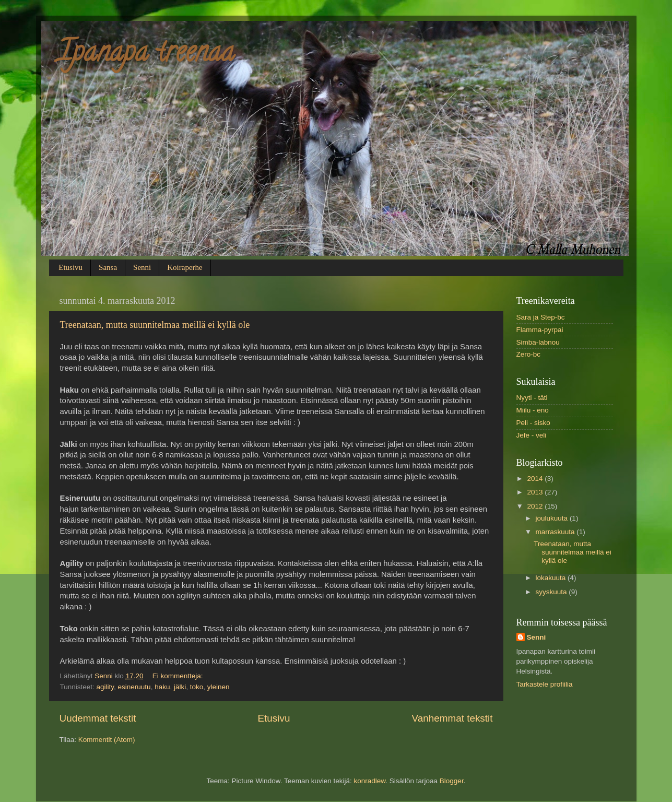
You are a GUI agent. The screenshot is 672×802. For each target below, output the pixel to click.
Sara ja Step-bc (541, 317)
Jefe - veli (532, 435)
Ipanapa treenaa (146, 55)
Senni (142, 267)
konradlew (369, 781)
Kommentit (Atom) (107, 740)
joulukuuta (553, 518)
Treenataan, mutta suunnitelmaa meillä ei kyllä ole (155, 325)
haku (162, 687)
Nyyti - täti (532, 398)
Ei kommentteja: (179, 676)
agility (105, 687)
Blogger (452, 781)
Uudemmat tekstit (98, 718)
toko (197, 687)
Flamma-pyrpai (540, 330)
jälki (180, 687)
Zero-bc (529, 354)
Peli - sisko (533, 423)
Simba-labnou (538, 342)
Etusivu (70, 267)
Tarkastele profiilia (545, 684)
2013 (536, 492)
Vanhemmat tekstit (452, 718)
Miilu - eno (533, 410)
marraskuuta (556, 532)
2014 (536, 479)
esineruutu (134, 687)
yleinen (219, 687)
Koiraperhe (185, 267)
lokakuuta (552, 578)
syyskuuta (552, 592)
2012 (536, 506)
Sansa (108, 267)
